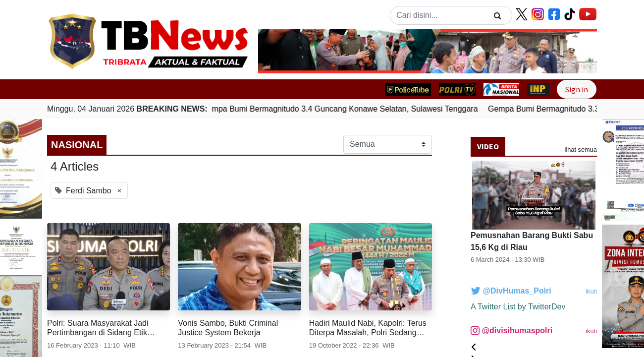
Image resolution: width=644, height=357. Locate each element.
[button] (284, 51)
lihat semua (581, 149)
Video (488, 146)
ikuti (591, 291)
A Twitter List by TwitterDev (518, 307)
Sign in (577, 89)
